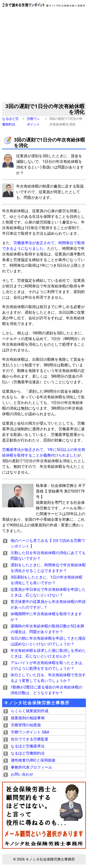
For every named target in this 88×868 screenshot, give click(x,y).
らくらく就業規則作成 (30, 711)
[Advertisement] (44, 56)
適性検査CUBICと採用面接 (33, 760)
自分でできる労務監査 (30, 739)
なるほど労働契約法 (28, 753)
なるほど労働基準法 (28, 746)
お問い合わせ (22, 774)
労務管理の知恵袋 (26, 725)
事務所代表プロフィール (31, 767)
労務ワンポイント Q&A (30, 732)
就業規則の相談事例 (28, 718)
